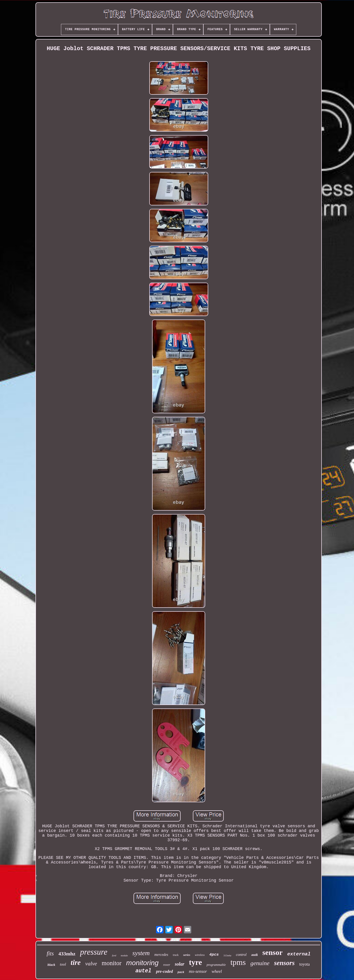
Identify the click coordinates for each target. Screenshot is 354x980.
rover (167, 965)
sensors (284, 963)
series (187, 955)
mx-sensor (198, 971)
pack (181, 972)
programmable (216, 965)
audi (254, 955)
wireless (200, 955)
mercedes (161, 955)
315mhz (227, 955)
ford (114, 955)
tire (76, 962)
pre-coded (164, 971)
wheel (217, 971)
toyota (305, 964)
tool (63, 964)
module (124, 956)
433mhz (67, 954)
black (51, 965)
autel (143, 971)
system (141, 953)
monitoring (142, 963)
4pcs (214, 955)
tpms (238, 962)
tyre (195, 962)
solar (180, 964)
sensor (273, 952)
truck (176, 955)
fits (50, 953)
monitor (112, 963)
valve (91, 964)
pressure (94, 952)
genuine (260, 963)
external (299, 954)
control (241, 955)
